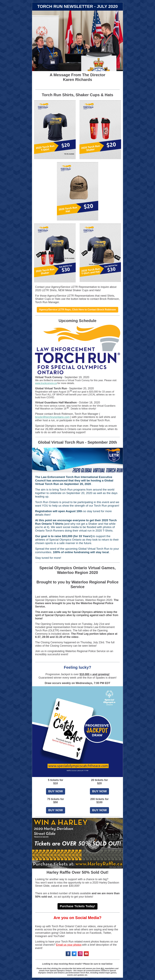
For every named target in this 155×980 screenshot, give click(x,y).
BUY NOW (56, 791)
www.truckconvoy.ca (46, 383)
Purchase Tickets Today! (77, 906)
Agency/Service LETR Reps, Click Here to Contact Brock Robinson (77, 310)
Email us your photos (69, 945)
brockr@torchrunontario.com (52, 417)
